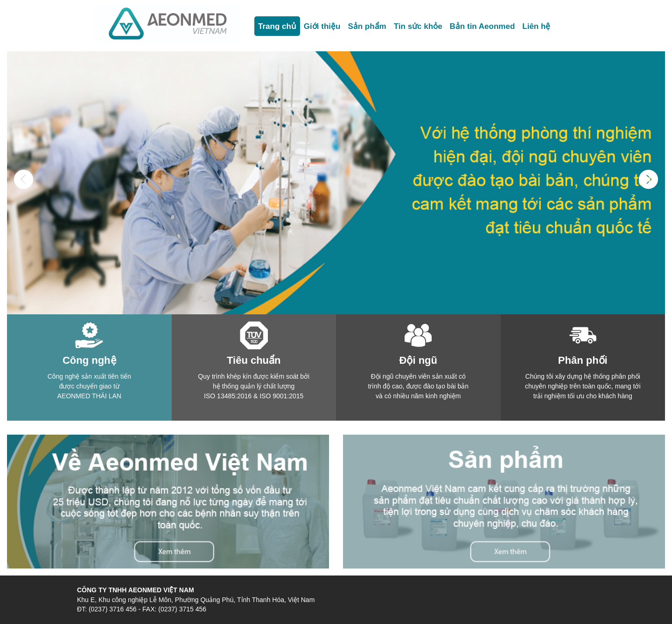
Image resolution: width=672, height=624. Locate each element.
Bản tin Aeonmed (483, 26)
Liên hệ (536, 26)
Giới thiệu (322, 26)
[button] (24, 242)
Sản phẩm (367, 26)
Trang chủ (277, 26)
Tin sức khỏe (418, 26)
